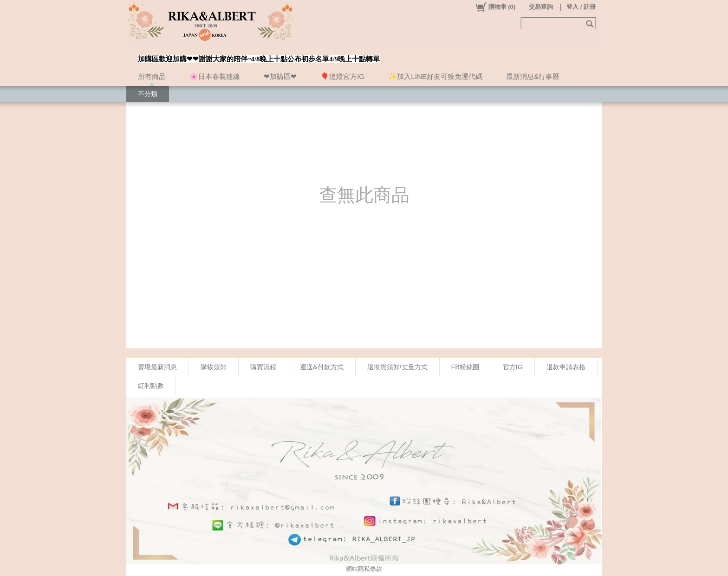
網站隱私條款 (364, 569)
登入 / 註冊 (581, 7)
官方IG (513, 367)
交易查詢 (541, 7)
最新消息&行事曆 (533, 76)
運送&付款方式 (322, 367)
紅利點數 (151, 386)
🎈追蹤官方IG (342, 76)
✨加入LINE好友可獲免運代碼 (435, 76)
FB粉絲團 (465, 367)
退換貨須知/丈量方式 (397, 367)
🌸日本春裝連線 (215, 76)
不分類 (148, 94)
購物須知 (214, 367)
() (495, 7)
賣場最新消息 (157, 367)
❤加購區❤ (280, 76)
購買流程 (263, 367)
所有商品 (152, 76)
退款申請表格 (566, 367)
